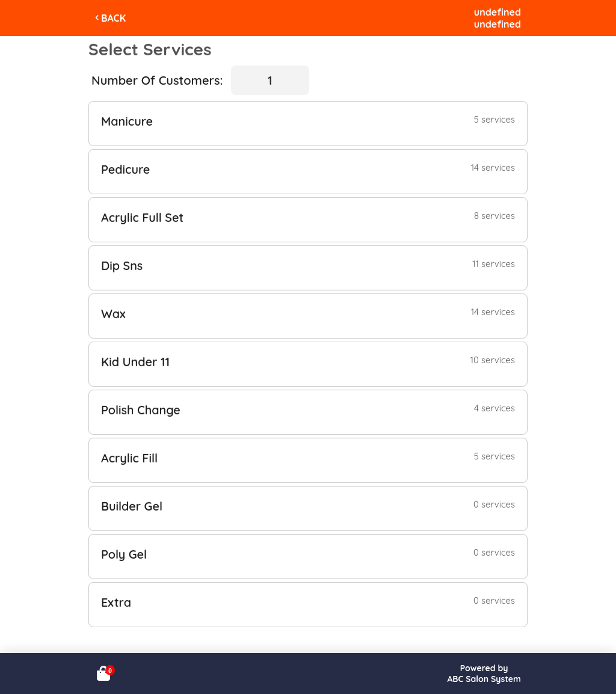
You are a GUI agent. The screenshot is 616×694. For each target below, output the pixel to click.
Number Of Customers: (157, 80)
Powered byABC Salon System (484, 674)
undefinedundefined (497, 18)
